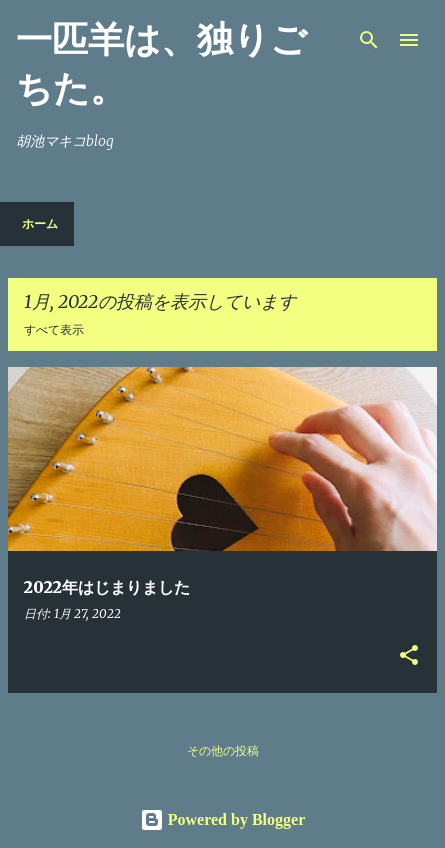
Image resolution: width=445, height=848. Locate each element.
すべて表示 (54, 330)
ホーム (40, 223)
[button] (409, 656)
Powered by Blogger (222, 819)
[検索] (369, 40)
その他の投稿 (223, 751)
